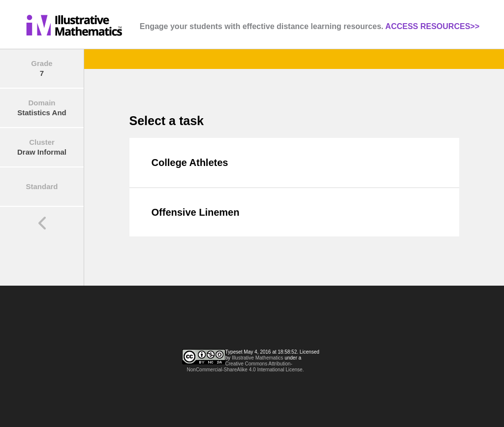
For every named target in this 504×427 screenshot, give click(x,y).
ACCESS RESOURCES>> (432, 26)
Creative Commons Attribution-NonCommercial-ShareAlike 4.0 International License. (246, 367)
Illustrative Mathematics (257, 358)
